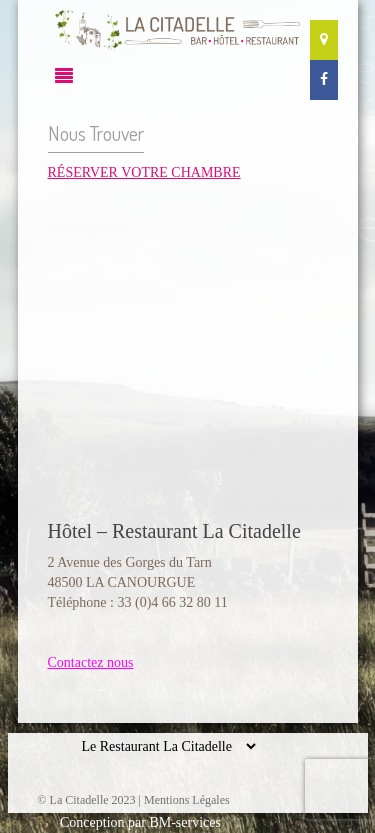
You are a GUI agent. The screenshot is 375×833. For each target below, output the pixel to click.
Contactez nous (91, 662)
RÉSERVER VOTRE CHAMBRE (144, 172)
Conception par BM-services (140, 822)
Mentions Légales (187, 800)
